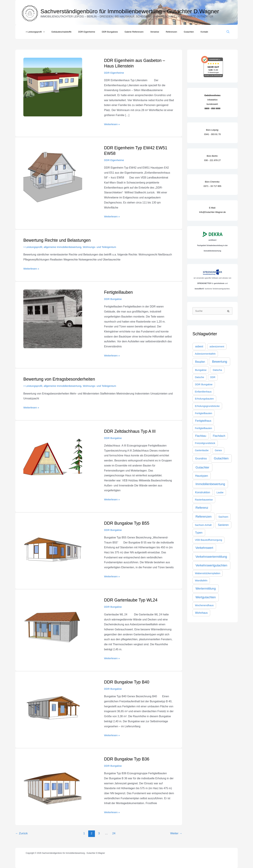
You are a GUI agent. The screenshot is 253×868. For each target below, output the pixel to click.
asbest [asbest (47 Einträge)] (199, 346)
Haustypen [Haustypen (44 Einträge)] (202, 476)
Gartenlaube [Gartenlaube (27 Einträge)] (202, 450)
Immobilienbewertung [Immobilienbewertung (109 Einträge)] (210, 484)
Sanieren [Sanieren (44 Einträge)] (223, 525)
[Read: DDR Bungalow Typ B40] (53, 708)
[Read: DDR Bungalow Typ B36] (53, 785)
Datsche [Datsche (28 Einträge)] (199, 377)
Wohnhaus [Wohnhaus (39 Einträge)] (201, 613)
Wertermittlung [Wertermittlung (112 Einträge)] (206, 588)
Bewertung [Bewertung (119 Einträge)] (220, 362)
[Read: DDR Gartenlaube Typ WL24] (53, 626)
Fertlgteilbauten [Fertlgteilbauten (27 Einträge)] (203, 428)
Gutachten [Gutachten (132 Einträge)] (221, 458)
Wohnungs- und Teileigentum (103, 247)
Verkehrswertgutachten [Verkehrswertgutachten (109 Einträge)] (211, 565)
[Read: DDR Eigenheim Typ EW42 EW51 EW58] (53, 174)
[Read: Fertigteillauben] (53, 319)
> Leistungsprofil (33, 247)
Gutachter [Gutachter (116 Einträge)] (202, 467)
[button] (42, 32)
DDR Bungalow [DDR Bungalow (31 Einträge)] (204, 384)
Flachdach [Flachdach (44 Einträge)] (219, 436)
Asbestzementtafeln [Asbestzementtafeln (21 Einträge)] (205, 354)
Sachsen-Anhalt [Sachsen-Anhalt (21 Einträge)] (203, 525)
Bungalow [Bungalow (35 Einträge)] (201, 370)
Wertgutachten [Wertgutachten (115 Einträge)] (206, 597)
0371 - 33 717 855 (213, 186)
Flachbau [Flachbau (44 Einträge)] (201, 436)
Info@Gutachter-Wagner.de (212, 212)
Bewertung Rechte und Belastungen (57, 240)
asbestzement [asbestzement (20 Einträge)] (217, 347)
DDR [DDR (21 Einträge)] (213, 377)
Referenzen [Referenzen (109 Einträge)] (204, 517)
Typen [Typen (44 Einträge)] (199, 533)
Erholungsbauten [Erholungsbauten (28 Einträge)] (204, 399)
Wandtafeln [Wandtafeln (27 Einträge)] (201, 581)
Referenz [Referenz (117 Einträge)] (202, 508)
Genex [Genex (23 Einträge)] (218, 450)
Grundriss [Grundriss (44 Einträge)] (201, 458)
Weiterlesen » (112, 124)
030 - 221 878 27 (212, 160)
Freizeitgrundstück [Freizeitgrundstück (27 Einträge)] (205, 443)
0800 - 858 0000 (212, 108)
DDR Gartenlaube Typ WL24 (131, 600)
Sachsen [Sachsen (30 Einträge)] (223, 517)
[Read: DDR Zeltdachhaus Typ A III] (53, 458)
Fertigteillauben (119, 292)
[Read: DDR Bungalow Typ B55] (53, 550)
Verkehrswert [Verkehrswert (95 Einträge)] (204, 548)
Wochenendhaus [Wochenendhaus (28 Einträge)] (204, 605)
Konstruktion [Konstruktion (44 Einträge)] (203, 492)
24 (114, 833)
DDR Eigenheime (115, 73)
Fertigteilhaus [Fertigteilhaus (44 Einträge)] (203, 421)
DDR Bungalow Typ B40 (127, 682)
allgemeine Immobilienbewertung (64, 247)
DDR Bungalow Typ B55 (127, 523)
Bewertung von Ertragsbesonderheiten (59, 379)
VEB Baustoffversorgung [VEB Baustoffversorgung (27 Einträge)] (208, 540)
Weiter (176, 833)
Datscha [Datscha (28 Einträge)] (217, 370)
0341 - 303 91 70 (212, 134)
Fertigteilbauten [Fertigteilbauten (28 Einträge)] (203, 413)
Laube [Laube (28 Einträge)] (220, 492)
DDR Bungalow (113, 299)
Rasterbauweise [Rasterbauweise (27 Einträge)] (204, 500)
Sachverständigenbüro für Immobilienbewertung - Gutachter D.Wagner (130, 11)
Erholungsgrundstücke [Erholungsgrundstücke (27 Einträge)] (207, 406)
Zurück (22, 833)
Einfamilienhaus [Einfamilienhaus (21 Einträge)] (203, 392)
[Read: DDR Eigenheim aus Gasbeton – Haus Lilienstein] (53, 87)
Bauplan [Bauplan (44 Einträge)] (200, 362)
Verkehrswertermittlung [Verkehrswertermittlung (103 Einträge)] (211, 557)
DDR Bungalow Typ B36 (127, 759)
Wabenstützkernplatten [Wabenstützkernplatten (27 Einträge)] (208, 573)
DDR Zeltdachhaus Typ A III (130, 431)
